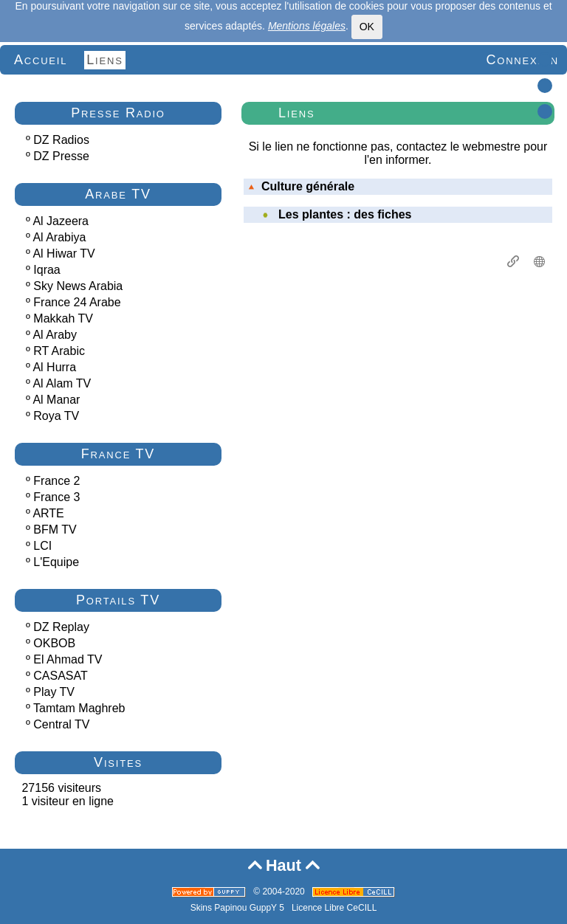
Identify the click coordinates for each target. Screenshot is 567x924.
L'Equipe (56, 562)
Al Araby (55, 335)
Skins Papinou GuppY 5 (240, 908)
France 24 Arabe (77, 302)
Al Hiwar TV (63, 254)
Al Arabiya (59, 237)
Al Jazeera (61, 221)
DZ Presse (61, 156)
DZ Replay (61, 627)
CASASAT (61, 676)
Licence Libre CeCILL (334, 908)
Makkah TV (63, 318)
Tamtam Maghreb (79, 708)
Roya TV (56, 416)
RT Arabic (59, 351)
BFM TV (55, 530)
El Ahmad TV (68, 659)
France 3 (56, 497)
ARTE (48, 513)
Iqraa (47, 270)
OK (367, 27)
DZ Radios (61, 140)
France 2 (56, 481)
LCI (42, 546)
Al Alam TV (62, 383)
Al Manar (56, 400)
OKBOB (54, 643)
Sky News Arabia (78, 286)
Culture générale (301, 186)
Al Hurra (54, 367)
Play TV (54, 692)
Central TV (61, 724)
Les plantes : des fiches (345, 214)
